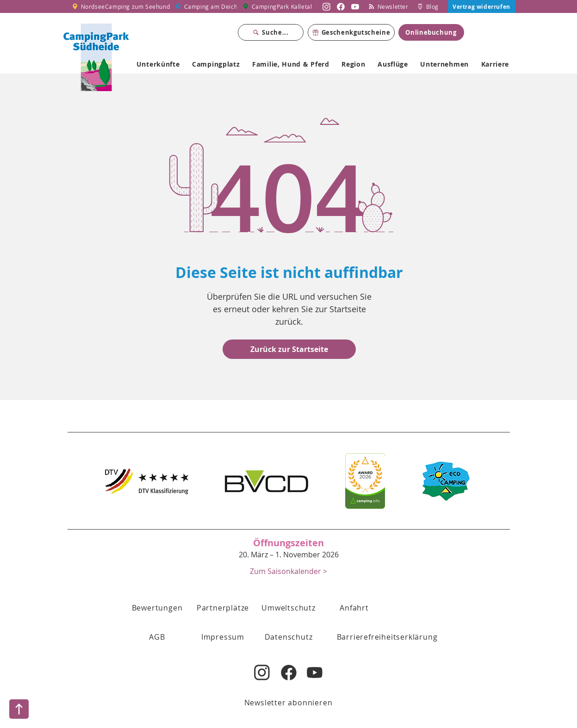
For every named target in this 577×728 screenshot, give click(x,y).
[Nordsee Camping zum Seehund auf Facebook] (341, 6)
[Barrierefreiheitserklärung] (387, 637)
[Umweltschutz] (289, 608)
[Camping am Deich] (206, 6)
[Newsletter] (389, 6)
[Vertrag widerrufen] (482, 6)
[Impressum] (223, 637)
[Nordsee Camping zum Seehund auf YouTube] (355, 6)
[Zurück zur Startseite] (289, 349)
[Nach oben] (19, 709)
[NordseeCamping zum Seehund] (121, 6)
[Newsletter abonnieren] (288, 703)
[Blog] (428, 6)
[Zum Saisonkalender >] (288, 571)
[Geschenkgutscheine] (351, 32)
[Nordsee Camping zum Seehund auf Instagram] (326, 6)
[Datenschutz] (289, 637)
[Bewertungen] (157, 608)
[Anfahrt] (354, 608)
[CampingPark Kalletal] (278, 6)
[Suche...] (271, 32)
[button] (157, 637)
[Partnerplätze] (223, 608)
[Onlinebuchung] (431, 32)
